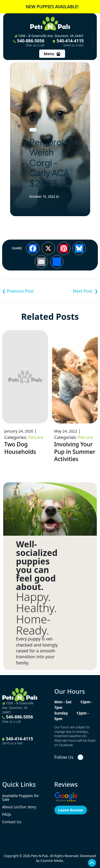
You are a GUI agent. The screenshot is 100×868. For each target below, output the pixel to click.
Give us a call (35, 45)
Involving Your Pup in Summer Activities (75, 452)
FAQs (7, 814)
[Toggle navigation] (52, 54)
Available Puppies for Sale (21, 798)
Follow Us (64, 757)
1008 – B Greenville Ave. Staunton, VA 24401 (49, 36)
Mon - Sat (63, 702)
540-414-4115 (68, 43)
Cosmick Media (52, 861)
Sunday (61, 713)
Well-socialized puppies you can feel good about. (37, 566)
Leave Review (71, 810)
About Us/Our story (19, 807)
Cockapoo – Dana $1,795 (26, 291)
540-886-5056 (29, 43)
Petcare (35, 437)
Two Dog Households (20, 448)
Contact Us (12, 822)
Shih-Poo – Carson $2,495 (74, 291)
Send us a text (73, 45)
